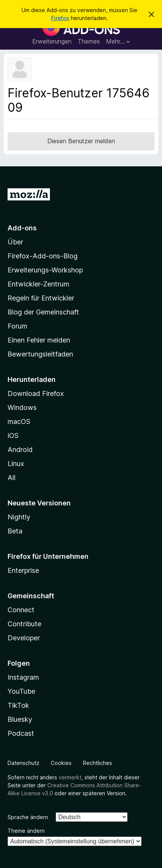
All (12, 478)
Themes (89, 41)
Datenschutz (23, 763)
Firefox (60, 18)
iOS (13, 436)
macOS (19, 421)
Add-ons (22, 228)
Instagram (23, 677)
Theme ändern (26, 831)
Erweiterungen (52, 41)
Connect (21, 610)
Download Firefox (36, 393)
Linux (16, 464)
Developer (24, 638)
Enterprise (23, 570)
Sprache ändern (28, 817)
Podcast (21, 733)
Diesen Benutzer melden (81, 141)
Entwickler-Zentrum (38, 284)
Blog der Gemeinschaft (43, 312)
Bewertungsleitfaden (40, 354)
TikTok (18, 705)
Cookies (61, 763)
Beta (15, 531)
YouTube (21, 691)
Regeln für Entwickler (41, 298)
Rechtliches (97, 763)
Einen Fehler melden (39, 340)
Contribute (24, 624)
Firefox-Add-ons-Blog (43, 256)
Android (20, 450)
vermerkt (70, 777)
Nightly (19, 517)
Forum (17, 326)
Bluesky (20, 719)
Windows (22, 407)
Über (15, 242)
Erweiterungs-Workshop (45, 270)
